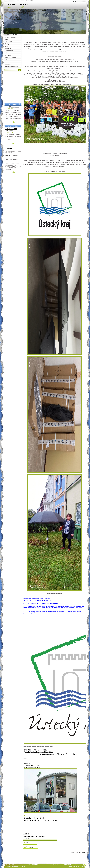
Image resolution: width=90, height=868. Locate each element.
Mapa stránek (21, 1)
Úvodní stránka (10, 1)
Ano (25, 838)
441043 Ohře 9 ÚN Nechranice (11, 130)
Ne (24, 843)
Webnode (80, 866)
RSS (28, 1)
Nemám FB (27, 847)
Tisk (32, 1)
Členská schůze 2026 (12, 107)
